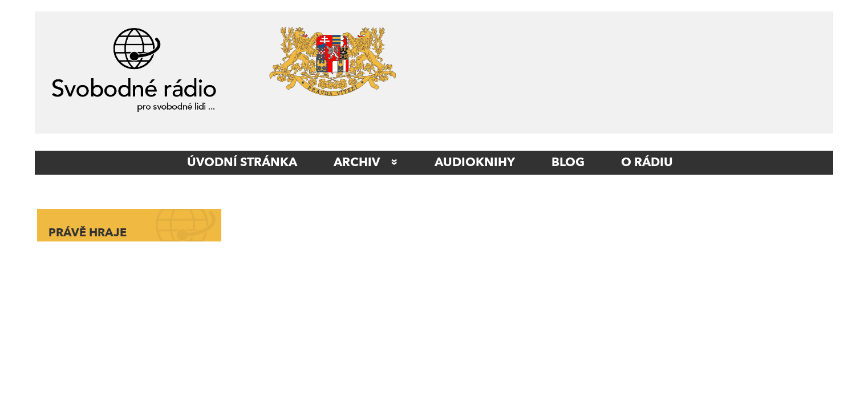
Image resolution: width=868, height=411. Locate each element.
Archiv (357, 163)
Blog (568, 163)
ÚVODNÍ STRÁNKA (242, 163)
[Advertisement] (625, 75)
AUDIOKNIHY (475, 163)
